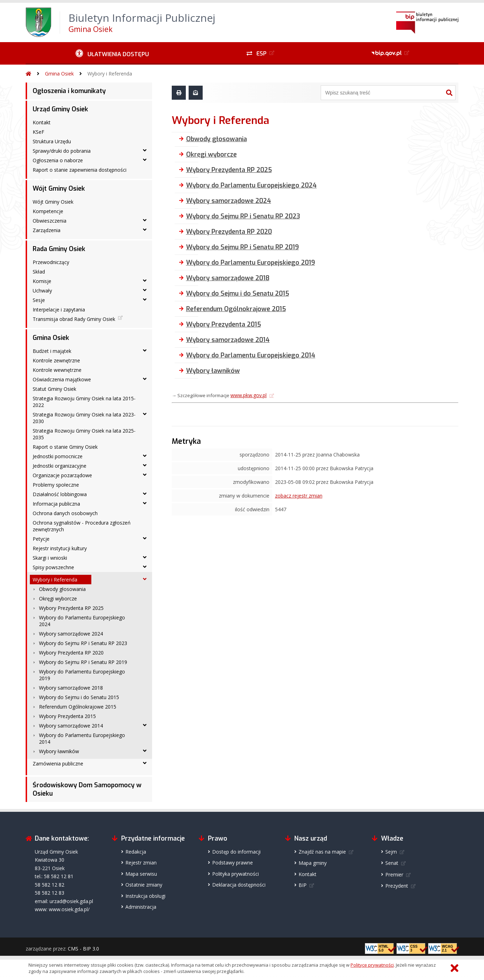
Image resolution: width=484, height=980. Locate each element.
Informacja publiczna (56, 504)
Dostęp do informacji (236, 852)
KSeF (38, 132)
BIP (303, 885)
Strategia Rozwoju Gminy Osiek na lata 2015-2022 (84, 402)
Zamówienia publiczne (58, 764)
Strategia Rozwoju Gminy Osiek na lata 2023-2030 (84, 418)
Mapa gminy (313, 863)
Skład (39, 272)
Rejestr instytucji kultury (60, 548)
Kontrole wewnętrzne (57, 370)
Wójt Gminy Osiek (59, 189)
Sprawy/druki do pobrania (62, 151)
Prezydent (397, 886)
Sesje (39, 300)
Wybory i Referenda (110, 74)
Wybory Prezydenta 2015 (67, 716)
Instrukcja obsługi (145, 896)
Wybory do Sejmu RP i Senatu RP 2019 (83, 662)
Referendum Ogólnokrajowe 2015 (78, 707)
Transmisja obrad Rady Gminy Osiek (74, 319)
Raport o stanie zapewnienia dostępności (80, 170)
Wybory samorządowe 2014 (71, 726)
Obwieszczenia (50, 221)
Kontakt (42, 122)
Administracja (141, 907)
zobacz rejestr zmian (299, 496)
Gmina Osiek (59, 74)
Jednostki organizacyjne (60, 466)
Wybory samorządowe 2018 (71, 688)
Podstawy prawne (233, 863)
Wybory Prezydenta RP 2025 (71, 608)
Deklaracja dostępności (239, 885)
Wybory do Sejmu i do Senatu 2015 (79, 697)
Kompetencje (48, 211)
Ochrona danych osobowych (65, 513)
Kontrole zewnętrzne (56, 360)
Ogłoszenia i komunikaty (69, 91)
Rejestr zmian (141, 863)
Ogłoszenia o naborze (58, 160)
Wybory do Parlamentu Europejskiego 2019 (82, 675)
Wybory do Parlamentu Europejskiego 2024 (82, 621)
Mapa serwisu (141, 874)
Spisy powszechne (53, 567)
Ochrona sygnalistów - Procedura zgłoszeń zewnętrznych (82, 526)
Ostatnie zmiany (144, 885)
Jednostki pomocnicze (58, 456)
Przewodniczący (51, 262)
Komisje (42, 281)
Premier (394, 874)
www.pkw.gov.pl (248, 395)
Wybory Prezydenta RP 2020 (71, 653)
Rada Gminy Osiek (59, 249)
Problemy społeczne (56, 485)
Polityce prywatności (372, 965)
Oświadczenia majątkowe (62, 379)
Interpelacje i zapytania (59, 310)
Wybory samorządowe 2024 (71, 634)
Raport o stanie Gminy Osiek (65, 447)
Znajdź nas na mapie (322, 852)
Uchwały (42, 291)
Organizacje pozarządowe (62, 475)
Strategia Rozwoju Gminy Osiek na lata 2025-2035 (84, 434)
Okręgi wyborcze (58, 598)
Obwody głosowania (62, 589)
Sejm (391, 852)
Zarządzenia (47, 230)
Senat (392, 863)
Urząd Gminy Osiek (60, 109)
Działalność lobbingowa (60, 494)
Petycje (41, 539)
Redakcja (136, 852)
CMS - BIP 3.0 (83, 949)
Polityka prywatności (236, 874)
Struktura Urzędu (52, 141)
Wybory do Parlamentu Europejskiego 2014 (82, 738)
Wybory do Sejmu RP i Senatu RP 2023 (83, 643)
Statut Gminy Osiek (54, 389)
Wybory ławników (59, 751)
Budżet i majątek (52, 351)
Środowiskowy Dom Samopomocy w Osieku (87, 789)
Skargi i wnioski (50, 558)
